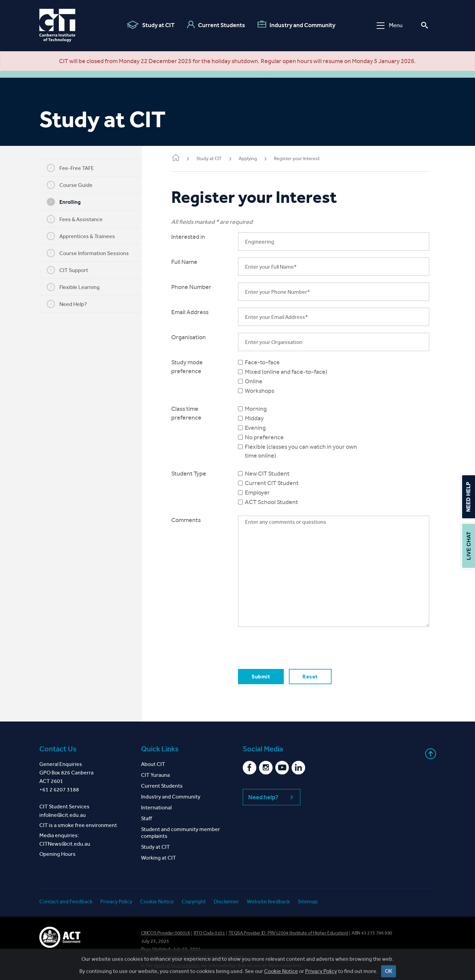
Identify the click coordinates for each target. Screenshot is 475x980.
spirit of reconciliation (176, 966)
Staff (146, 818)
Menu (390, 25)
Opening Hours (57, 854)
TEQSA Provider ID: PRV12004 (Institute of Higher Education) (288, 933)
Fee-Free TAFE (75, 168)
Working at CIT (159, 858)
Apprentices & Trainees (85, 236)
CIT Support (72, 270)
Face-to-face (269, 362)
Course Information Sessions (92, 253)
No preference (271, 437)
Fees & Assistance (79, 219)
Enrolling (68, 202)
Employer (264, 493)
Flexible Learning (78, 287)
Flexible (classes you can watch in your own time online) (308, 451)
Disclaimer (226, 901)
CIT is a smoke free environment (78, 825)
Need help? (272, 797)
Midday (261, 418)
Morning (263, 409)
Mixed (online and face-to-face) (293, 372)
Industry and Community (296, 25)
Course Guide (74, 185)
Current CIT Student (279, 483)
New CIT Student (274, 474)
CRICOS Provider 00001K (166, 933)
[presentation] (296, 647)
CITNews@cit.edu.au (65, 844)
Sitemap (308, 901)
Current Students (216, 25)
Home (184, 158)
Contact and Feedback (66, 901)
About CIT (153, 764)
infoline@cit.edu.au (63, 815)
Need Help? (71, 304)
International (156, 808)
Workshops (266, 391)
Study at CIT (151, 25)
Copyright (194, 901)
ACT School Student (278, 502)
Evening (262, 428)
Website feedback (268, 901)
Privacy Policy (116, 901)
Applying (257, 159)
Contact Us (58, 749)
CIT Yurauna (155, 775)
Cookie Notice (157, 901)
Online (260, 381)
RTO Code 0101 (209, 933)
